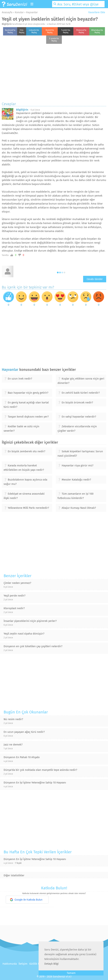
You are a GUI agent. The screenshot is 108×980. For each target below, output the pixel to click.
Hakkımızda (10, 964)
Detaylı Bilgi (51, 964)
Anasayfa (7, 12)
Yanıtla (5, 255)
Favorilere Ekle (95, 12)
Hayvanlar (32, 12)
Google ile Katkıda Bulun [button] (26, 900)
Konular (19, 12)
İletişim (23, 964)
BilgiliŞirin (7, 24)
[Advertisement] (54, 72)
